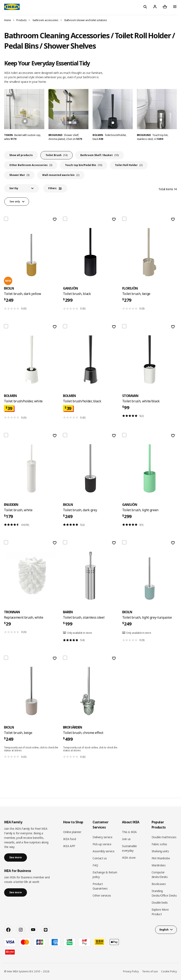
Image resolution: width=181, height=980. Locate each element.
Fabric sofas (159, 844)
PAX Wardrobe (161, 858)
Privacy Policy (131, 971)
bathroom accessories (46, 20)
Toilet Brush (57, 155)
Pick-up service (102, 844)
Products (21, 20)
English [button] (164, 930)
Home (8, 20)
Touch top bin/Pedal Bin (84, 165)
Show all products (21, 155)
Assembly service (103, 851)
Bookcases (159, 884)
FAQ (95, 865)
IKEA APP (69, 846)
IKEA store (129, 858)
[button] (22, 188)
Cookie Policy (169, 971)
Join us (126, 839)
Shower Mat (19, 175)
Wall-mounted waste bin (61, 175)
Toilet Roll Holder (129, 165)
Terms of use (150, 971)
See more (16, 857)
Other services (102, 895)
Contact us (100, 858)
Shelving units (160, 851)
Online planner (72, 832)
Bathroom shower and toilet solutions (86, 20)
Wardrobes (159, 865)
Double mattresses (164, 837)
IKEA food (70, 839)
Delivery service (102, 837)
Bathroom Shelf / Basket (100, 155)
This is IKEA (129, 832)
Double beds (160, 902)
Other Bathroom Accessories (31, 165)
